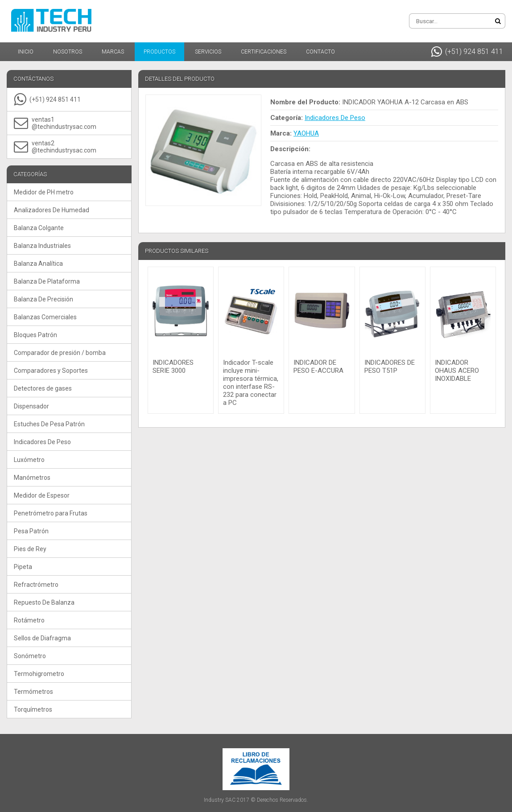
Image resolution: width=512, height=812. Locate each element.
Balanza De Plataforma (47, 281)
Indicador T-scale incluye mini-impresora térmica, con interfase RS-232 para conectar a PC (251, 383)
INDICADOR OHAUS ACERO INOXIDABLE (457, 371)
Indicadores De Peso (42, 442)
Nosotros (68, 52)
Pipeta (23, 567)
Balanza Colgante (39, 228)
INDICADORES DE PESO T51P (390, 367)
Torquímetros (33, 709)
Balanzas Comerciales (45, 317)
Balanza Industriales (42, 246)
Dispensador (31, 406)
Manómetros (32, 478)
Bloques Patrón (35, 335)
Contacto (320, 52)
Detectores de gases (43, 388)
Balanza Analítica (38, 264)
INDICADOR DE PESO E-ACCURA (318, 367)
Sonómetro (30, 656)
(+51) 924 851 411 (467, 52)
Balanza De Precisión (43, 299)
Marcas (113, 52)
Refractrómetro (36, 585)
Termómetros (33, 692)
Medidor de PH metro (44, 192)
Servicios (208, 52)
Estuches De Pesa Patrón (49, 424)
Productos (159, 52)
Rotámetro (29, 620)
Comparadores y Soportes (51, 371)
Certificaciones (264, 52)
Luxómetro (29, 460)
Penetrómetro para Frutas (51, 513)
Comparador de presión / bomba (60, 353)
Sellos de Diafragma (42, 638)
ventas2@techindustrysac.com (55, 147)
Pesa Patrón (31, 531)
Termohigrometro (39, 674)
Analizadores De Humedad (52, 210)
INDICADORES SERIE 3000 (173, 367)
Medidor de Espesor (42, 495)
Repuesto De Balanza (44, 602)
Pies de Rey (30, 549)
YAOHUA (306, 133)
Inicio (26, 52)
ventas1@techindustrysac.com (55, 123)
